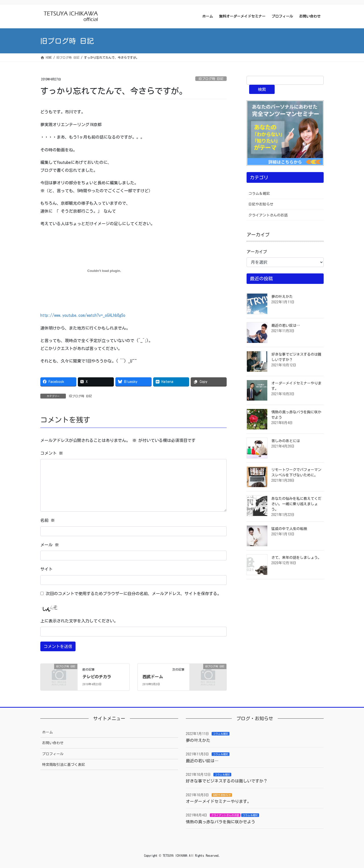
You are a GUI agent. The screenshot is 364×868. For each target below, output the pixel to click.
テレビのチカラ (97, 677)
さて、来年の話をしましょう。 (296, 558)
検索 (262, 89)
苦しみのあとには (286, 441)
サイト (46, 569)
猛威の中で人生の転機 (289, 529)
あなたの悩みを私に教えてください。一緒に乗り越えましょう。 (296, 504)
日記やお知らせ (261, 204)
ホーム (47, 732)
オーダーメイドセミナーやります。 (219, 801)
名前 (47, 520)
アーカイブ (257, 252)
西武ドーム (153, 677)
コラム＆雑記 (259, 194)
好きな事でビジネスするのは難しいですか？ (227, 781)
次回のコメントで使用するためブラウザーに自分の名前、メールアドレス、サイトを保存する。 (134, 594)
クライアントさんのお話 (268, 215)
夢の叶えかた (282, 297)
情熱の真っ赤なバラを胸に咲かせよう (221, 822)
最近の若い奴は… (286, 325)
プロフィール (53, 754)
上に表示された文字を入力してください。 (79, 621)
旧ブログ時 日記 (211, 79)
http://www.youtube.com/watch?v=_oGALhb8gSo (83, 315)
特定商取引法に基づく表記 (64, 765)
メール (50, 545)
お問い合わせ (53, 743)
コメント (52, 453)
